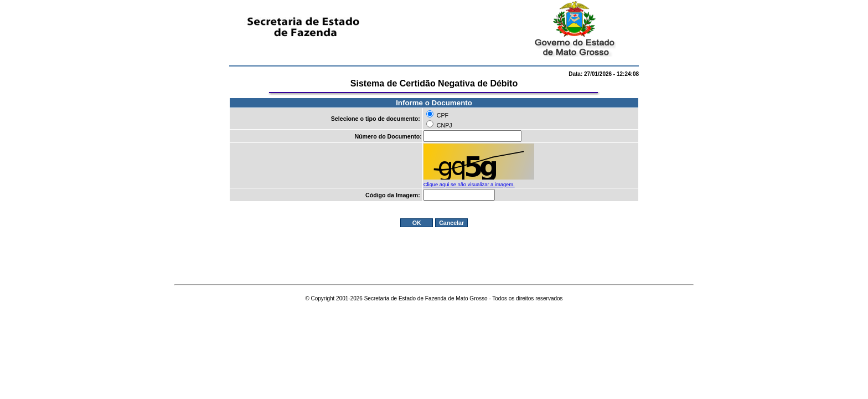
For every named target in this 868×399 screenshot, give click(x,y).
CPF (443, 115)
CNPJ (445, 125)
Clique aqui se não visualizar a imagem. (469, 185)
